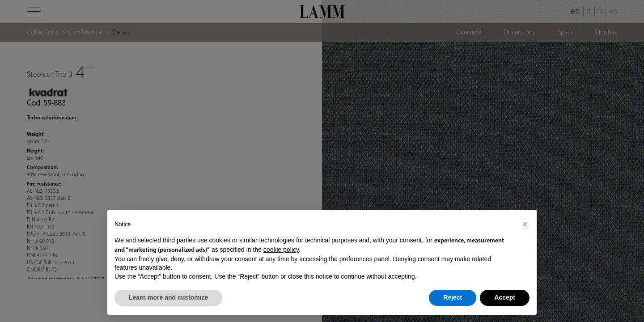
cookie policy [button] (281, 250)
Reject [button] (453, 297)
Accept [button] (505, 297)
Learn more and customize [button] (168, 297)
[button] (525, 224)
